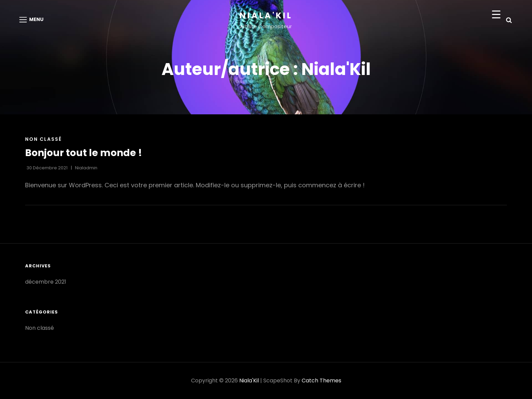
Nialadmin (86, 168)
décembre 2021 (46, 282)
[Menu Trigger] (496, 14)
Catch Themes (321, 381)
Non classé (43, 139)
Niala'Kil (266, 15)
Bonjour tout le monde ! (84, 153)
